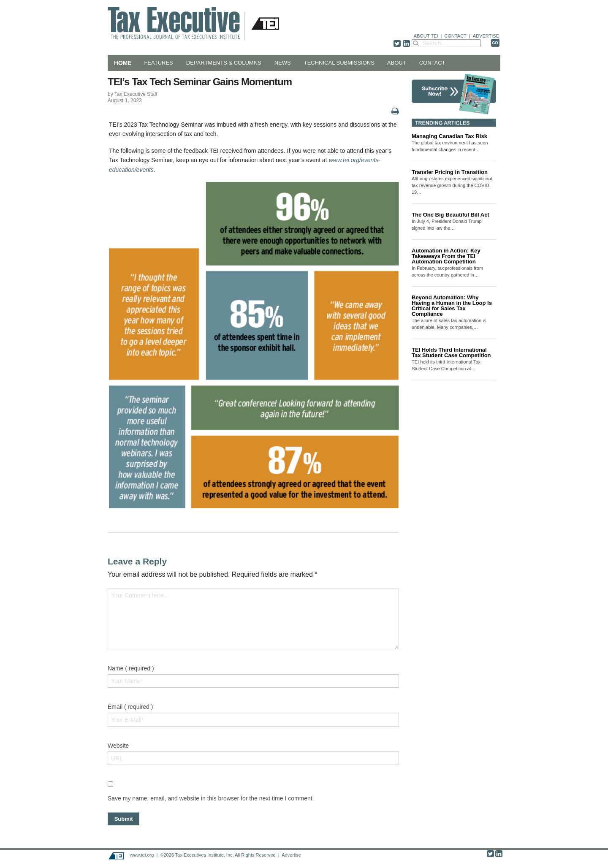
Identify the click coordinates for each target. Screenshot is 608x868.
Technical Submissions (339, 63)
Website (118, 746)
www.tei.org (142, 855)
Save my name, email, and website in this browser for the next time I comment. (211, 798)
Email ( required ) (130, 707)
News (283, 63)
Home (123, 63)
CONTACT (456, 36)
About (397, 63)
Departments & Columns (224, 63)
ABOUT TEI (426, 36)
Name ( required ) (131, 668)
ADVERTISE (486, 36)
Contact (432, 63)
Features (158, 63)
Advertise (291, 855)
